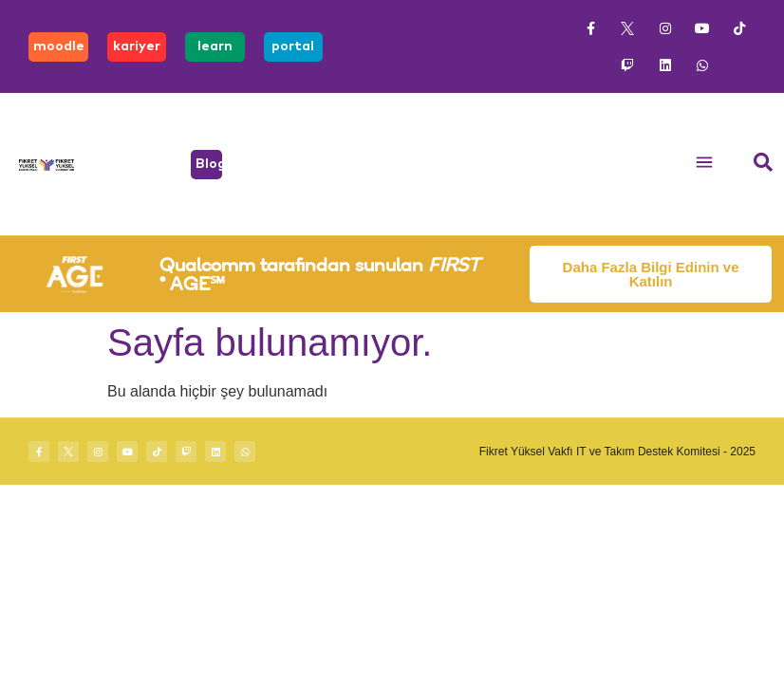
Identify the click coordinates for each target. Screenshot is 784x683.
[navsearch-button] (763, 164)
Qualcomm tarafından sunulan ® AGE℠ (319, 274)
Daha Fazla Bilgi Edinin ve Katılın (651, 274)
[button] (705, 165)
